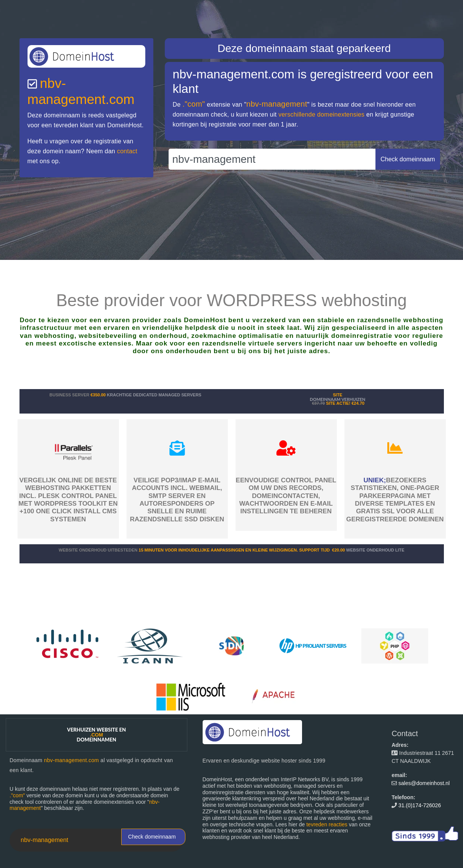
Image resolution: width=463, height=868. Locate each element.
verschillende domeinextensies (321, 114)
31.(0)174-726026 (420, 805)
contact (127, 151)
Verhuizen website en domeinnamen (96, 735)
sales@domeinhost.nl (424, 783)
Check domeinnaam (152, 837)
